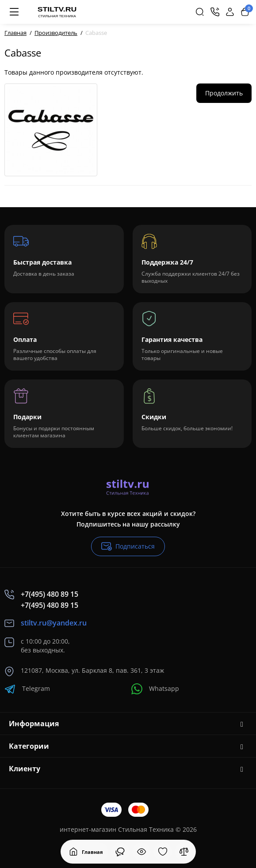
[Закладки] (163, 852)
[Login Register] (230, 12)
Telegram (27, 689)
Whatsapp (155, 689)
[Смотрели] (120, 852)
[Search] (200, 12)
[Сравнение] (184, 852)
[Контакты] (215, 12)
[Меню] (14, 12)
